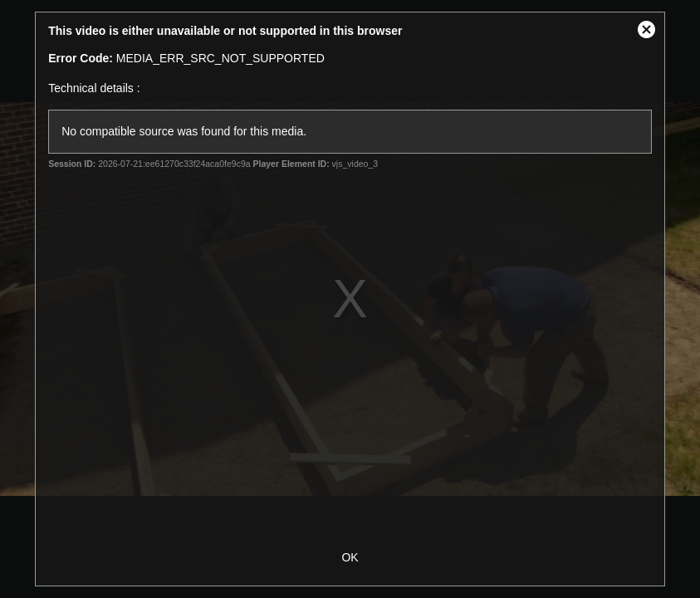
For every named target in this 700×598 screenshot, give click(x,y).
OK (350, 557)
